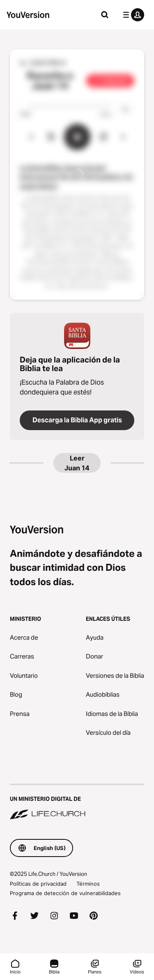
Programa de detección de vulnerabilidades (65, 893)
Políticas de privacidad (38, 884)
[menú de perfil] (132, 15)
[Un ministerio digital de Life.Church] (77, 802)
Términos (88, 884)
